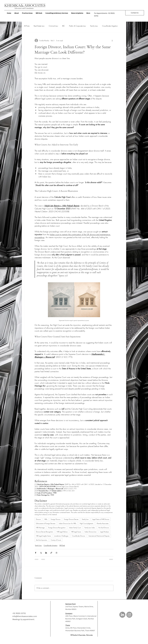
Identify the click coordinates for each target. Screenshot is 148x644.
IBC (64, 26)
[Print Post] (56, 553)
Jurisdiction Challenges (61, 536)
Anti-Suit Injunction (42, 540)
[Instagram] (129, 615)
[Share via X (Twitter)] (41, 553)
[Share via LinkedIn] (46, 553)
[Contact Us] (135, 13)
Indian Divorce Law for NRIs (68, 523)
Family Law (94, 26)
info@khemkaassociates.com (25, 616)
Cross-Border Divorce (78, 536)
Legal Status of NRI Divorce (101, 519)
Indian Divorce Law (91, 532)
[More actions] (112, 40)
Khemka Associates (103, 523)
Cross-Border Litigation (110, 26)
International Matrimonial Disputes (99, 536)
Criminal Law (53, 26)
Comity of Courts (56, 540)
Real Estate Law (39, 26)
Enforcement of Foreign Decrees (46, 523)
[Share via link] (51, 553)
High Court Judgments (86, 523)
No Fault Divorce (104, 528)
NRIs (46, 519)
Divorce (38, 519)
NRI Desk (62, 545)
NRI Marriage (40, 528)
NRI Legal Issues (76, 532)
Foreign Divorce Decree (71, 519)
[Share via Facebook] (36, 553)
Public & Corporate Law (78, 26)
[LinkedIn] (122, 615)
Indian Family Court (75, 528)
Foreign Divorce (56, 519)
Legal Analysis (105, 532)
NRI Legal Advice (62, 532)
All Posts (27, 26)
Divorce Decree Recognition (45, 532)
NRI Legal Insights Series (43, 536)
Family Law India (90, 528)
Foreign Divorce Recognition (57, 528)
